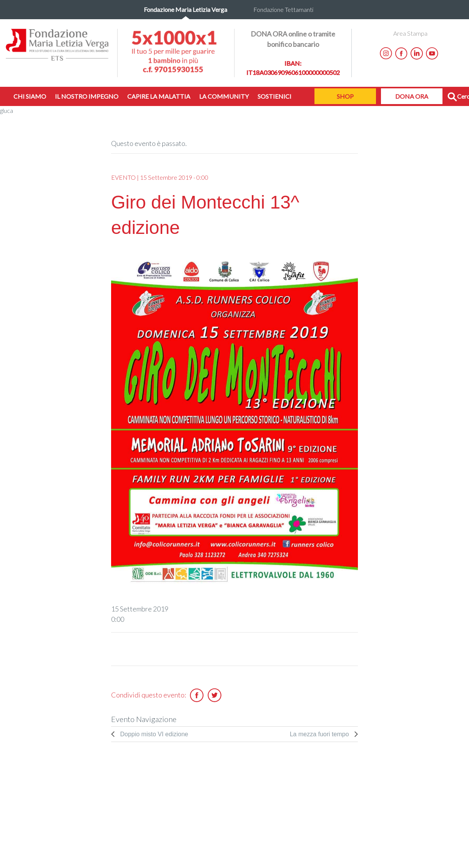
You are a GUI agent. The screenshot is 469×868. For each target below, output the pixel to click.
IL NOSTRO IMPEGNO (87, 96)
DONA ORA (412, 96)
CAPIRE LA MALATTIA (159, 96)
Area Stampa (410, 33)
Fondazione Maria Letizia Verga (185, 9)
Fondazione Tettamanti (283, 9)
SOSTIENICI (274, 96)
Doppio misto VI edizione (153, 734)
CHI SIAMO (30, 96)
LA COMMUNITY (224, 96)
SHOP (345, 96)
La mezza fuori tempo (320, 734)
